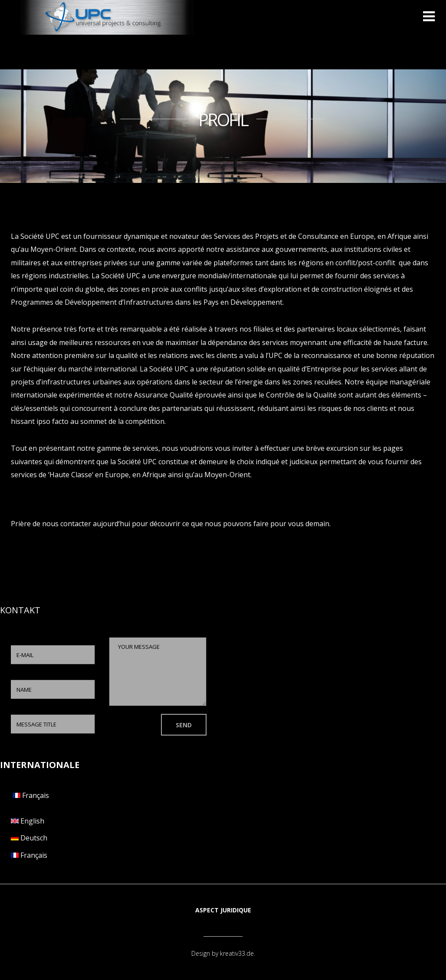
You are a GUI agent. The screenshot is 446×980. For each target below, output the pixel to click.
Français (30, 795)
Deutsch (29, 838)
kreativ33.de (237, 953)
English (28, 821)
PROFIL (223, 120)
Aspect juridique (223, 910)
